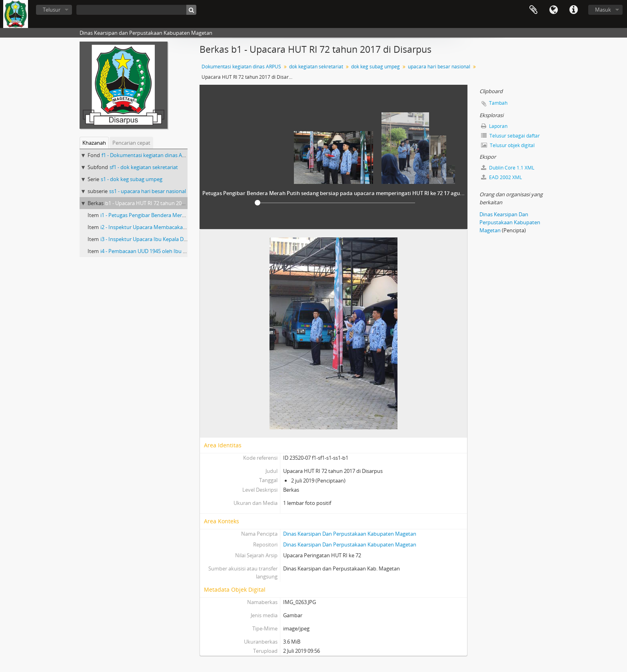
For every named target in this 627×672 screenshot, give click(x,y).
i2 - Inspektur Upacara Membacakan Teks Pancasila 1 (163, 227)
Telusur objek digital (508, 145)
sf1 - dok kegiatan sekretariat (144, 167)
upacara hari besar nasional (439, 67)
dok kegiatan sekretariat (316, 67)
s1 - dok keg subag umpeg (132, 179)
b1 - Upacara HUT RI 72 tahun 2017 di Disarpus (160, 203)
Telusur (52, 10)
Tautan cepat (573, 10)
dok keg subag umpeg (375, 67)
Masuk (603, 10)
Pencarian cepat (131, 143)
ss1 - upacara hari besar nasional (148, 191)
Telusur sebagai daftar (510, 136)
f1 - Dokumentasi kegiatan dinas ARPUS (148, 155)
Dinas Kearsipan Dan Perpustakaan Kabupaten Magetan (350, 534)
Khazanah (94, 143)
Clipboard (533, 10)
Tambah (498, 103)
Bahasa (553, 10)
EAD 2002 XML (501, 177)
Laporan (494, 126)
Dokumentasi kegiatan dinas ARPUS (241, 67)
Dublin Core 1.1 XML (508, 168)
